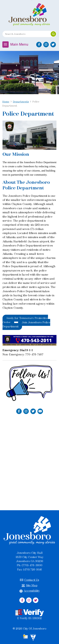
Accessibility (30, 591)
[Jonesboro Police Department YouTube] (40, 411)
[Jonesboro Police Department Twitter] (33, 411)
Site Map (30, 585)
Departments (21, 102)
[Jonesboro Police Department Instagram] (26, 411)
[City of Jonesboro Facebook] (39, 45)
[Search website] (25, 34)
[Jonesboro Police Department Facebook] (19, 411)
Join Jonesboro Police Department (26, 324)
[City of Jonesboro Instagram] (46, 45)
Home (6, 102)
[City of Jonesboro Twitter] (53, 45)
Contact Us (29, 580)
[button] (53, 34)
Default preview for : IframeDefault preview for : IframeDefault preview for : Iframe (30, 461)
